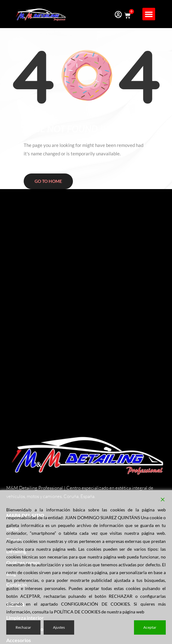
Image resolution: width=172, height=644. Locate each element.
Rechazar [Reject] (23, 627)
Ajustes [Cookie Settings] (59, 627)
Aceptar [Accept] (150, 627)
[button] (149, 14)
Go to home (48, 181)
